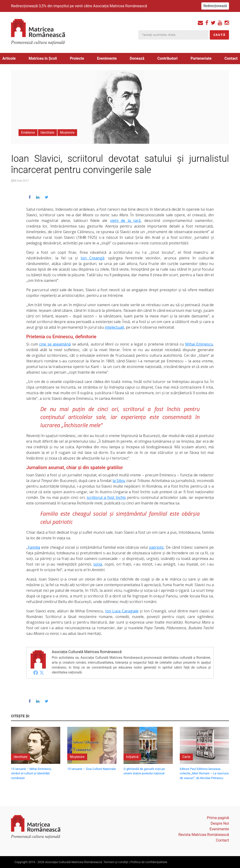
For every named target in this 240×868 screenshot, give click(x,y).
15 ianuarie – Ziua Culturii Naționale (92, 769)
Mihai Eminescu (199, 344)
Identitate (47, 132)
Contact (231, 58)
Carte (186, 757)
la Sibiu (119, 481)
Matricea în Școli (43, 58)
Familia (34, 547)
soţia (98, 564)
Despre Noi (220, 823)
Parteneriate (201, 58)
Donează (137, 58)
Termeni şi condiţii (116, 862)
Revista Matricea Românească (204, 835)
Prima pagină (218, 818)
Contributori (167, 58)
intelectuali (114, 327)
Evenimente (107, 58)
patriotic (156, 547)
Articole (9, 58)
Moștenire (67, 132)
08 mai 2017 (21, 181)
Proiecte (77, 58)
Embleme (28, 132)
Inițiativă (132, 757)
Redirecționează (215, 6)
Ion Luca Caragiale (122, 611)
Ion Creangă (92, 258)
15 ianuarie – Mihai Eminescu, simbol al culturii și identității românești (31, 773)
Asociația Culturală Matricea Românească (87, 652)
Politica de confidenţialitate (149, 862)
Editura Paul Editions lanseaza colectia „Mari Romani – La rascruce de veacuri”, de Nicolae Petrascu (204, 773)
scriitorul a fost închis (106, 497)
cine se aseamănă (55, 344)
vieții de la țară (126, 221)
